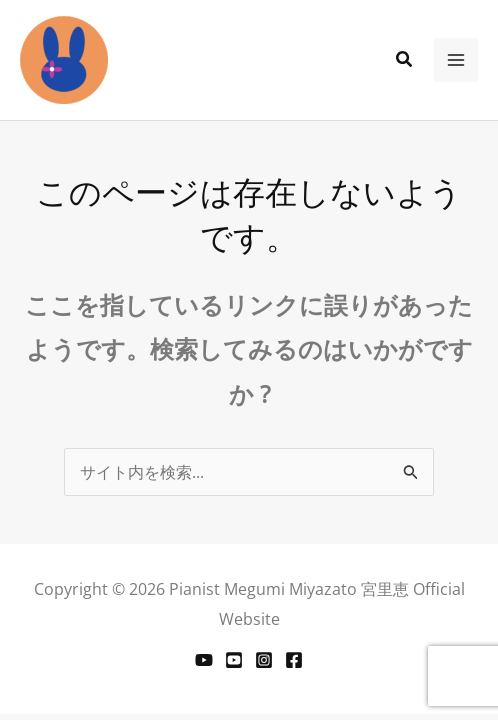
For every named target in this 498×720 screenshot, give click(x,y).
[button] (405, 60)
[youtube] (234, 660)
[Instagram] (264, 660)
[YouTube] (204, 660)
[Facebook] (294, 660)
